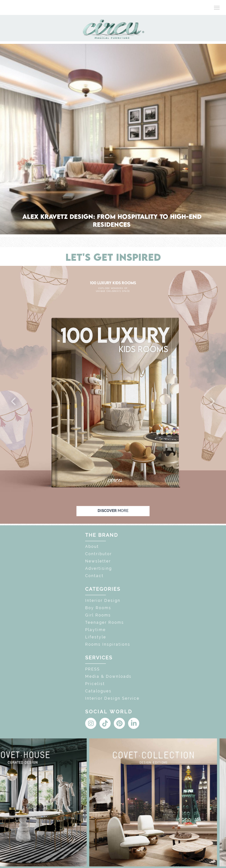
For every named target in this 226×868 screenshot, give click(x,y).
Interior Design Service (112, 698)
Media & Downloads (108, 676)
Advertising (99, 569)
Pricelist (95, 684)
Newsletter (98, 561)
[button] (14, 402)
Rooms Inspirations (108, 644)
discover (113, 511)
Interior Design (103, 601)
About (92, 547)
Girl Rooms (98, 615)
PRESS (92, 669)
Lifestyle (96, 637)
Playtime (96, 630)
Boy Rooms (98, 608)
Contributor (99, 554)
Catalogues (98, 691)
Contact (94, 576)
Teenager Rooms (105, 622)
